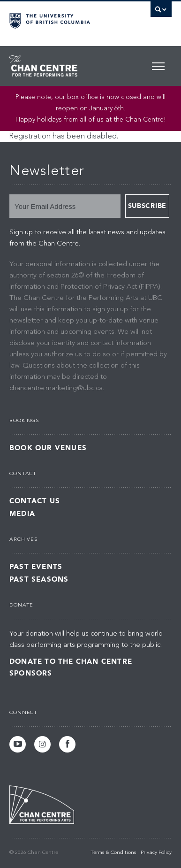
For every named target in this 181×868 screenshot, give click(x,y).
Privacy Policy (156, 853)
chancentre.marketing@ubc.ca (56, 388)
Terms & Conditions (113, 853)
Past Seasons (39, 580)
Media (22, 514)
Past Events (36, 567)
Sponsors (31, 673)
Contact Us (35, 501)
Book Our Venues (48, 448)
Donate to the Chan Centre (71, 661)
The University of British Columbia (66, 19)
